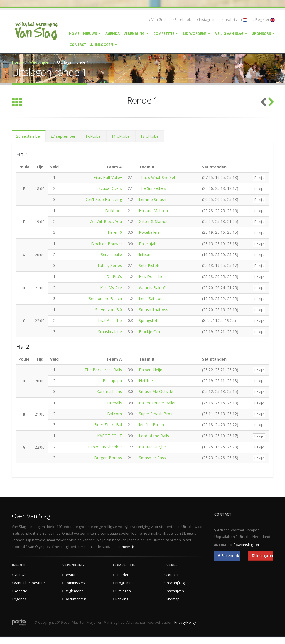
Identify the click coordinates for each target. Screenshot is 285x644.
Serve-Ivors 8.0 (109, 310)
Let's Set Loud (152, 298)
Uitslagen (123, 591)
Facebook (182, 20)
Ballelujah (148, 244)
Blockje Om (149, 332)
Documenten (75, 599)
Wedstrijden (40, 62)
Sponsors (261, 34)
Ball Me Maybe (152, 447)
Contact (78, 45)
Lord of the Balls (154, 436)
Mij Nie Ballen (151, 425)
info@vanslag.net (245, 545)
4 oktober (93, 136)
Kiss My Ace (111, 288)
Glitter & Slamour (154, 221)
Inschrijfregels (178, 583)
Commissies (75, 583)
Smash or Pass (152, 458)
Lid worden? (195, 34)
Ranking (122, 599)
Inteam (145, 255)
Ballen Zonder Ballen (158, 403)
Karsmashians (109, 391)
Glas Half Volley (108, 177)
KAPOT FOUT (110, 436)
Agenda (113, 34)
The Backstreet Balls (103, 370)
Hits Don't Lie (151, 276)
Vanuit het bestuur (30, 583)
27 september (63, 136)
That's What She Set (157, 177)
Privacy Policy (185, 622)
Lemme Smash (153, 199)
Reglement (74, 591)
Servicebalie (111, 255)
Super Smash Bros (156, 414)
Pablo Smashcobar (105, 447)
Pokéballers (149, 232)
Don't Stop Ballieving (103, 199)
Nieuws (90, 34)
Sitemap (173, 599)
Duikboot (114, 211)
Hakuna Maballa (153, 211)
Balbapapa (112, 381)
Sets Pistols (149, 265)
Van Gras (158, 20)
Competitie (164, 34)
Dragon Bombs (108, 458)
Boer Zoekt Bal (108, 425)
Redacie (21, 591)
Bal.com (115, 414)
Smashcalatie (110, 332)
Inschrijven (234, 20)
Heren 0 (115, 232)
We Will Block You (106, 221)
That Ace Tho (110, 320)
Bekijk (259, 178)
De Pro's (114, 276)
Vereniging (134, 34)
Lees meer (124, 547)
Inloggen (102, 45)
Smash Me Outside (156, 391)
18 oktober (150, 136)
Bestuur (71, 575)
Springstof (148, 320)
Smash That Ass (153, 310)
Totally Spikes (110, 265)
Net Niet (147, 381)
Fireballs (115, 403)
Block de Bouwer (106, 244)
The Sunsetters (153, 188)
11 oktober (121, 136)
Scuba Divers (110, 188)
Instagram (206, 20)
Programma (125, 583)
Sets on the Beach (105, 298)
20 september (29, 136)
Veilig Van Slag (229, 34)
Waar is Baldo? (152, 288)
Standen (122, 575)
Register (264, 20)
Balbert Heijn (151, 370)
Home (74, 34)
